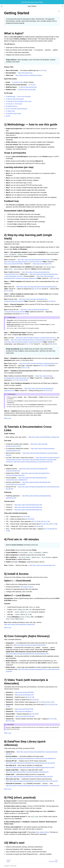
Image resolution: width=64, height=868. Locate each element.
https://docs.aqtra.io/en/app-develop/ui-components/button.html (39, 363)
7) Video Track (10, 111)
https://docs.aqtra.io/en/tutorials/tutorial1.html (28, 505)
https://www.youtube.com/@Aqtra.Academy (29, 75)
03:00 (11, 291)
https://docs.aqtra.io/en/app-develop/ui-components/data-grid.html (37, 287)
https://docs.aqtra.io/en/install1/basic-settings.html (44, 437)
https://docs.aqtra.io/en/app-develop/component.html (34, 260)
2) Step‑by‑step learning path (28, 87)
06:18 (41, 366)
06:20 (39, 289)
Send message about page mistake (32, 2)
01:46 (22, 314)
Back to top (8, 418)
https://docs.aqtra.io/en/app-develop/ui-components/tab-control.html (31, 340)
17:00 (31, 344)
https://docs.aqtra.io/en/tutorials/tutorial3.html (28, 510)
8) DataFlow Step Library (13, 114)
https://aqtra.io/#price (27, 587)
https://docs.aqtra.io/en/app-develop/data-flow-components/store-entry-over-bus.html (32, 781)
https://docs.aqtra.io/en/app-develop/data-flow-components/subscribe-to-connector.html (33, 786)
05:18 (34, 289)
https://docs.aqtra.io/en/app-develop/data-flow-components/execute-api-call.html (30, 763)
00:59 (50, 344)
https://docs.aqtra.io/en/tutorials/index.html (42, 565)
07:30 (57, 278)
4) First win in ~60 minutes (14, 104)
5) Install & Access (18, 82)
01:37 (13, 380)
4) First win (42, 70)
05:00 (27, 314)
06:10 (53, 301)
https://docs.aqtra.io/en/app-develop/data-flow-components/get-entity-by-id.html (30, 767)
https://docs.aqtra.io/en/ (25, 73)
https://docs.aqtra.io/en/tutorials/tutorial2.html (28, 507)
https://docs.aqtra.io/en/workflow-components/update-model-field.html (27, 772)
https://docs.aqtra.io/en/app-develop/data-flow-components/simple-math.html (29, 777)
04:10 (49, 301)
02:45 (17, 380)
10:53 (23, 368)
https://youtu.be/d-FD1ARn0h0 (25, 716)
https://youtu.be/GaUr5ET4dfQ (14, 264)
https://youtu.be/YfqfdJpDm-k (24, 711)
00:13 (6, 291)
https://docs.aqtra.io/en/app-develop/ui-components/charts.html (23, 342)
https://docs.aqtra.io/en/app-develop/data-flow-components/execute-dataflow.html (31, 758)
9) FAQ (8, 116)
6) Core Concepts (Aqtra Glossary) (16, 109)
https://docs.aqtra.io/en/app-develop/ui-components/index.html (23, 262)
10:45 (26, 344)
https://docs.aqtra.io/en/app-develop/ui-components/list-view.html (36, 338)
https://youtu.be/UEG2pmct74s (42, 264)
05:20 (21, 380)
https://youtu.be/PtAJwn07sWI (24, 709)
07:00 (45, 366)
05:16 (53, 278)
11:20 (27, 368)
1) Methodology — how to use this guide (18, 97)
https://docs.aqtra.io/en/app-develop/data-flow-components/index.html (27, 654)
